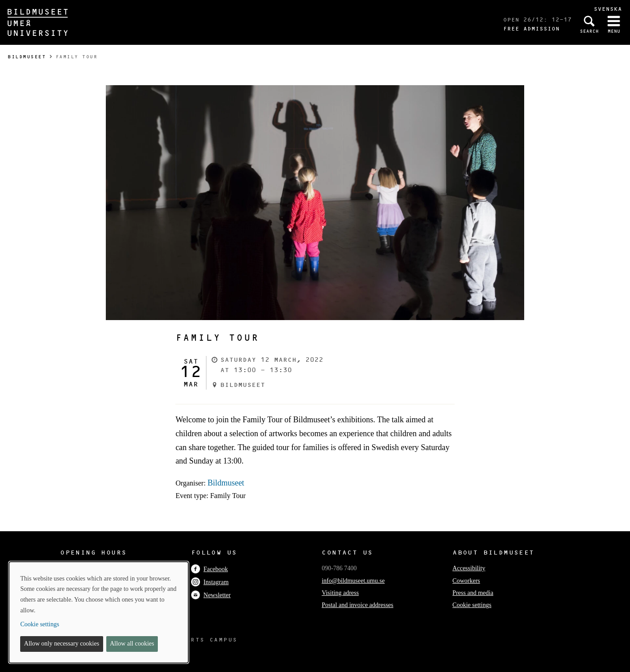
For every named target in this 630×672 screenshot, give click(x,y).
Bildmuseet (27, 57)
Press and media (473, 593)
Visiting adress (340, 593)
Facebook (209, 569)
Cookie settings (472, 605)
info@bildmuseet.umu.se (353, 581)
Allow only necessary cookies (62, 644)
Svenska (608, 9)
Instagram (210, 582)
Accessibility (469, 568)
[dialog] (99, 612)
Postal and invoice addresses (357, 605)
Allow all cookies (132, 644)
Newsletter (211, 595)
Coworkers (466, 581)
